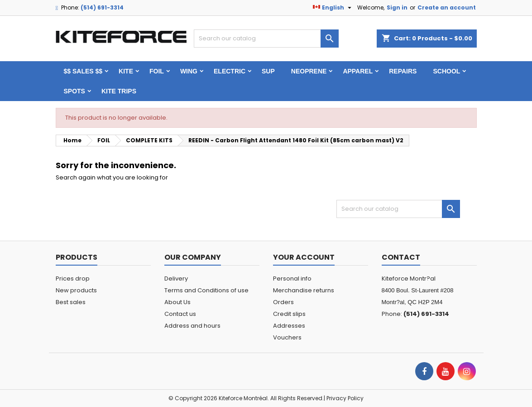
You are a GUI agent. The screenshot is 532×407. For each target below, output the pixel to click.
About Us (177, 302)
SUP (268, 71)
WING (189, 71)
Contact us (180, 314)
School (446, 71)
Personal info (292, 279)
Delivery (176, 279)
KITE (126, 71)
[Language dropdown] (333, 8)
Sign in (397, 7)
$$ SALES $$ (83, 71)
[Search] (266, 39)
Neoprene (309, 71)
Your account (304, 257)
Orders (283, 302)
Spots (74, 91)
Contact (401, 257)
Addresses (289, 326)
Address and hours (192, 326)
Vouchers (287, 337)
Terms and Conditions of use (206, 290)
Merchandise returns (304, 290)
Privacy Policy (345, 398)
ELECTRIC (230, 71)
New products (76, 290)
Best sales (71, 302)
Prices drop (73, 279)
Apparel (358, 71)
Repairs (403, 71)
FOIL (157, 71)
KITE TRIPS (119, 91)
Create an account (447, 7)
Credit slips (289, 314)
